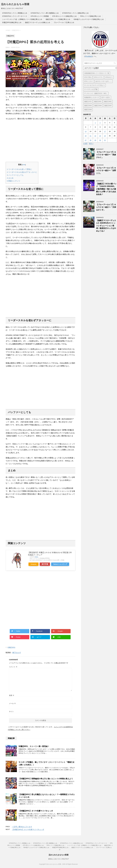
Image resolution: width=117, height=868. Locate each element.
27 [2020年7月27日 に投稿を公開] (86, 140)
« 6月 (85, 144)
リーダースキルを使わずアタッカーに (22, 172)
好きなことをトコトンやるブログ (59, 859)
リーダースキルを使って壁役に (19, 169)
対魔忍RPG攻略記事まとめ (12, 22)
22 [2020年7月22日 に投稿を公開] (95, 136)
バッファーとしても (15, 175)
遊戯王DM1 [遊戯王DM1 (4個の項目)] (98, 101)
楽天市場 (45, 564)
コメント (13, 667)
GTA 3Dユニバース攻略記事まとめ (64, 16)
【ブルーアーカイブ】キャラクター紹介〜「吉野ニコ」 (106, 171)
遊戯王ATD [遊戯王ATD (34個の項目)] (88, 101)
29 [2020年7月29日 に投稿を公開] (95, 140)
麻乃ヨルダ (17, 653)
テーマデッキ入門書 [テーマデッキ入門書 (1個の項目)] (91, 89)
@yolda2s (89, 56)
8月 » (91, 144)
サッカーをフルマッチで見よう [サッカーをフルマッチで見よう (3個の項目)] (94, 85)
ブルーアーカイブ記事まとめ (64, 22)
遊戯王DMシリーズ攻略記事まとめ (58, 19)
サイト (11, 711)
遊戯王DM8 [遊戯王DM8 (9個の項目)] (88, 110)
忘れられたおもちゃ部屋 (15, 4)
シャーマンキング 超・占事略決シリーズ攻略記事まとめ (22, 19)
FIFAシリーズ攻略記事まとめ (91, 16)
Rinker (36, 557)
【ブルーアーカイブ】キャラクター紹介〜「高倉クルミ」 (106, 155)
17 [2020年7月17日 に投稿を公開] (105, 131)
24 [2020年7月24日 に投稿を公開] (105, 136)
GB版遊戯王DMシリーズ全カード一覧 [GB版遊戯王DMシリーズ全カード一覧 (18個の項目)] (97, 73)
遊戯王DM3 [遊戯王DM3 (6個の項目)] (88, 106)
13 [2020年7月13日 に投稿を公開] (86, 131)
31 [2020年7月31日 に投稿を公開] (105, 140)
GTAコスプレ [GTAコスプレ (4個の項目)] (98, 77)
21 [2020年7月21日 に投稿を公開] (90, 136)
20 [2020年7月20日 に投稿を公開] (86, 136)
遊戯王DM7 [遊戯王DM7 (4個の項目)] (108, 106)
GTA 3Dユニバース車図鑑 (40, 16)
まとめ (10, 178)
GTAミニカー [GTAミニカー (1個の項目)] (89, 81)
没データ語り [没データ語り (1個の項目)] (106, 97)
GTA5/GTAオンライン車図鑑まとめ (15, 13)
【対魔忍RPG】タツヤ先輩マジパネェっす (36, 811)
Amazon (34, 564)
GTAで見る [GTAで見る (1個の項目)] (88, 77)
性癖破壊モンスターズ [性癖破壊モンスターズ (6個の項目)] (92, 97)
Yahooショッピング (60, 564)
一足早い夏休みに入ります (22, 827)
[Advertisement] (40, 141)
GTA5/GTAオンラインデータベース (15, 16)
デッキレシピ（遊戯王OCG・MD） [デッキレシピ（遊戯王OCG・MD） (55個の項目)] (96, 93)
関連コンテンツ (14, 181)
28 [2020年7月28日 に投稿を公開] (90, 140)
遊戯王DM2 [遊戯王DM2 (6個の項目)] (108, 101)
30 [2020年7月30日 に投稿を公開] (100, 140)
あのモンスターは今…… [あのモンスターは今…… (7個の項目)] (104, 81)
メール (12, 703)
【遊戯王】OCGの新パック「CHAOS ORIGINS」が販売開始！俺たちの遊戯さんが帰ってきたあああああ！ (106, 189)
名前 (12, 695)
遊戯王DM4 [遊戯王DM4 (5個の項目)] (98, 106)
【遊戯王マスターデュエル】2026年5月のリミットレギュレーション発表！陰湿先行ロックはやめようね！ (106, 226)
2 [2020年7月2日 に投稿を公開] (100, 123)
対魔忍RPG (11, 647)
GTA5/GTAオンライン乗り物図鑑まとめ (45, 13)
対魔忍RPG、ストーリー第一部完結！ (34, 746)
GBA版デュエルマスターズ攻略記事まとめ (89, 19)
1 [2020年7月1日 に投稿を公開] (95, 123)
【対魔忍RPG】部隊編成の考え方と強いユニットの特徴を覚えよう (46, 779)
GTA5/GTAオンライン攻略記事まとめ (75, 13)
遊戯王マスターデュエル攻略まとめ (37, 22)
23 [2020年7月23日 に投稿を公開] (100, 136)
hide (24, 165)
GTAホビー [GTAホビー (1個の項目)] (109, 77)
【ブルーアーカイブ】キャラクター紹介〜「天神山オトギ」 (106, 207)
